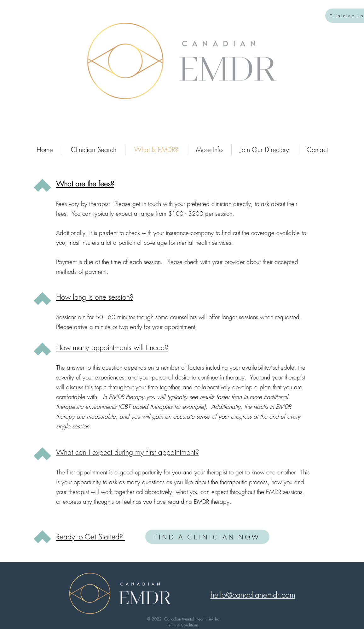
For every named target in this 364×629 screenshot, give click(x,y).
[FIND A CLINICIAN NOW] (207, 537)
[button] (253, 595)
